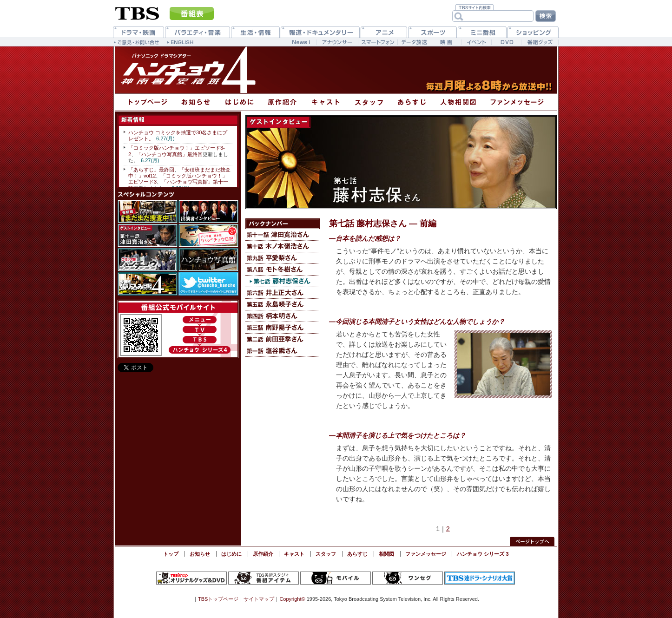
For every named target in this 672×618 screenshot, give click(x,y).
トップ (171, 554)
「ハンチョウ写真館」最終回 (169, 154)
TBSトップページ (218, 599)
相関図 (386, 554)
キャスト (294, 554)
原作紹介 (263, 554)
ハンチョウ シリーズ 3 (483, 554)
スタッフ (326, 554)
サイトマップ (259, 599)
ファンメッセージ (426, 554)
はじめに (231, 554)
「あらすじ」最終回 (151, 170)
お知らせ (200, 554)
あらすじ (357, 554)
